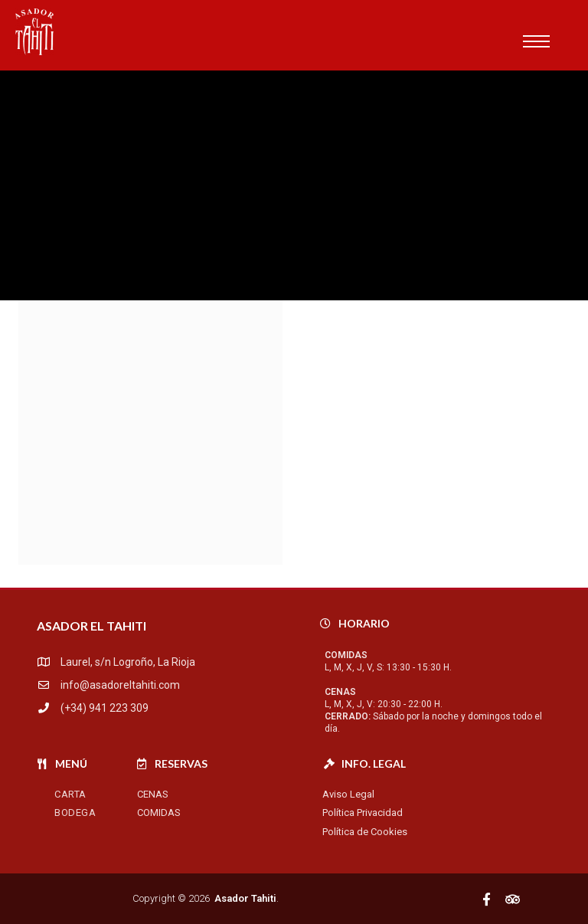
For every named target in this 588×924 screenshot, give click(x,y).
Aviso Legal (348, 794)
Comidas (159, 813)
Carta (70, 794)
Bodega (75, 813)
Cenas (153, 794)
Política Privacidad (363, 813)
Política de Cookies (365, 832)
